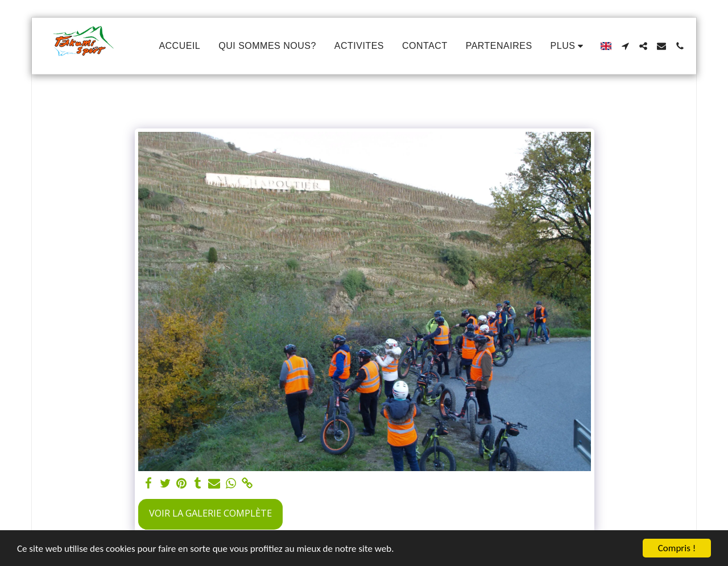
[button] (625, 46)
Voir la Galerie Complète (210, 513)
